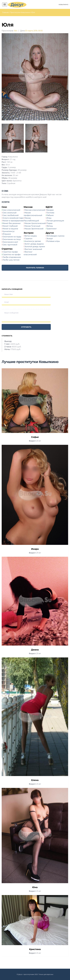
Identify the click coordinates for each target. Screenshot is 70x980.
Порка (49, 223)
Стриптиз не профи (11, 255)
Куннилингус (9, 231)
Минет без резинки (11, 223)
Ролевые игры (53, 241)
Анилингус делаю (33, 241)
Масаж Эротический (34, 229)
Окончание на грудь (12, 237)
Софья (35, 437)
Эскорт (50, 239)
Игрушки (7, 234)
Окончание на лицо (12, 239)
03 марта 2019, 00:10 (34, 31)
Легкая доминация (55, 221)
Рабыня (50, 215)
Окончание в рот (10, 242)
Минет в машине (10, 229)
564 (16, 31)
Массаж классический (35, 210)
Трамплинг (52, 229)
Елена (35, 780)
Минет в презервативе (13, 221)
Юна (35, 887)
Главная (5, 12)
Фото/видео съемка (55, 236)
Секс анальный (10, 213)
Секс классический (11, 210)
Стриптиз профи (10, 252)
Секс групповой (10, 245)
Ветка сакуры (31, 236)
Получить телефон (35, 268)
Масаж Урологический (35, 223)
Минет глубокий (10, 226)
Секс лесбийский (11, 215)
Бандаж (50, 210)
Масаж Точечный (32, 226)
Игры (49, 218)
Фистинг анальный (33, 249)
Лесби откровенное (12, 257)
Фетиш (50, 226)
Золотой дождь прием (35, 247)
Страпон (28, 239)
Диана (35, 650)
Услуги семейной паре (13, 218)
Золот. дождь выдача (34, 244)
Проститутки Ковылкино (20, 12)
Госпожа (50, 213)
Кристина (35, 949)
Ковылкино (63, 4)
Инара (35, 549)
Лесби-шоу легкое (11, 260)
